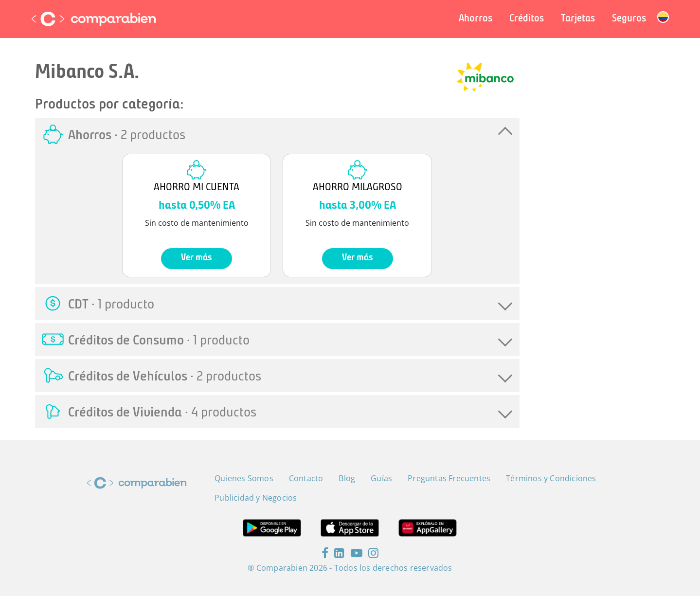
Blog (347, 478)
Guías (381, 478)
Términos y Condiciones (551, 478)
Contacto (306, 478)
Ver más (197, 258)
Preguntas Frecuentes (449, 478)
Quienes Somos (244, 478)
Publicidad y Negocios (256, 498)
